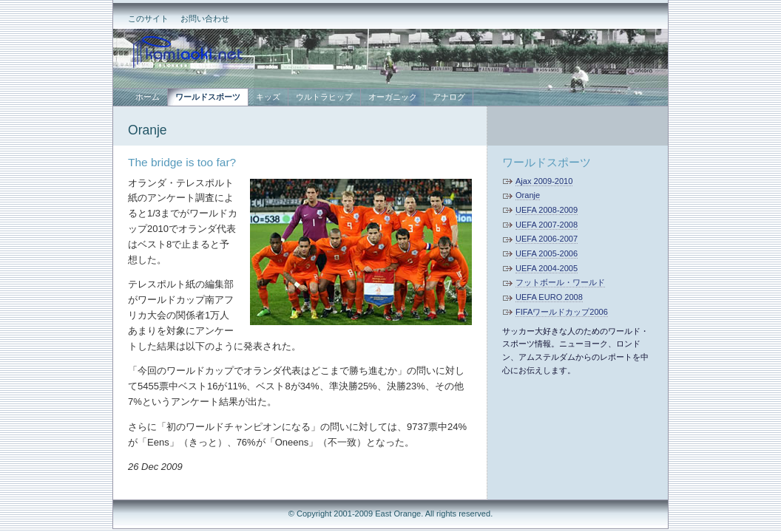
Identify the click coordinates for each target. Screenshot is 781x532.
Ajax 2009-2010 (544, 181)
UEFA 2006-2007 (547, 239)
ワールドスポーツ (547, 162)
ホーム (148, 97)
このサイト (148, 18)
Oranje (148, 130)
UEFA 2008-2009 (547, 210)
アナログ (449, 97)
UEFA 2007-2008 (547, 225)
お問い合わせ (205, 18)
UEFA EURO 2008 (549, 297)
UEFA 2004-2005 (547, 268)
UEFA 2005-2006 (547, 253)
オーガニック (393, 97)
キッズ (268, 97)
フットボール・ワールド (560, 282)
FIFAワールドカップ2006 (562, 312)
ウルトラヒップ (324, 97)
